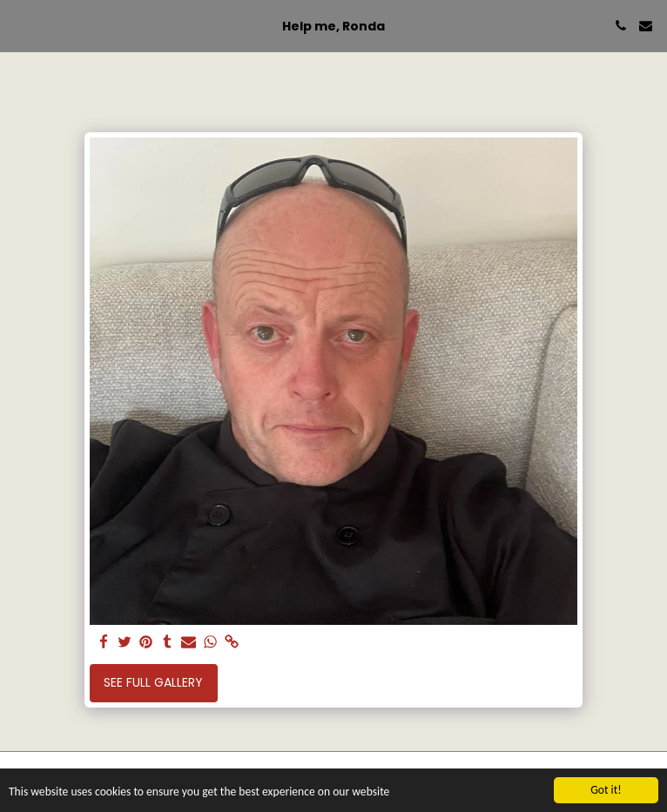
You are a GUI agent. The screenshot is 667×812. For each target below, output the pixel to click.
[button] (19, 25)
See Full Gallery (153, 682)
